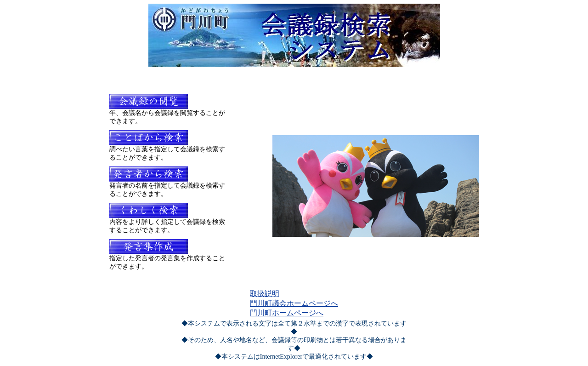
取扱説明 (265, 294)
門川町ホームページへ (287, 313)
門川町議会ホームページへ (294, 303)
